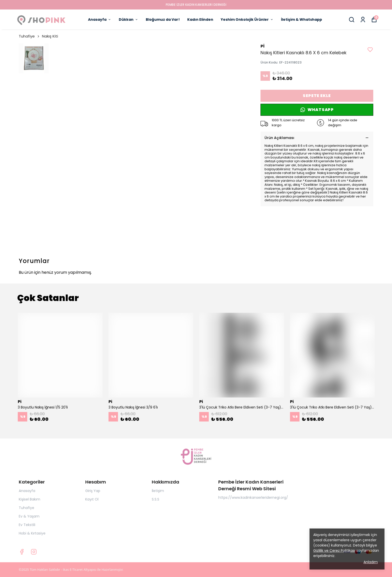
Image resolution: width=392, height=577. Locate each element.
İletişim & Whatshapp (301, 19)
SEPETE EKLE (317, 96)
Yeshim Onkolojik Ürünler (247, 19)
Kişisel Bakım (29, 499)
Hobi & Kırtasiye (32, 533)
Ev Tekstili (27, 525)
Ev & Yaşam (29, 516)
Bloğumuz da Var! (163, 19)
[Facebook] (22, 552)
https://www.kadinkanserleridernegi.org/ (253, 497)
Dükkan (128, 19)
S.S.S (155, 499)
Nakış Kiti (50, 36)
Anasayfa (100, 19)
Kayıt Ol (92, 499)
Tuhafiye (29, 36)
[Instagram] (34, 552)
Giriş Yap (93, 491)
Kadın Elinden (200, 19)
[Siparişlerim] (363, 20)
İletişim (158, 491)
